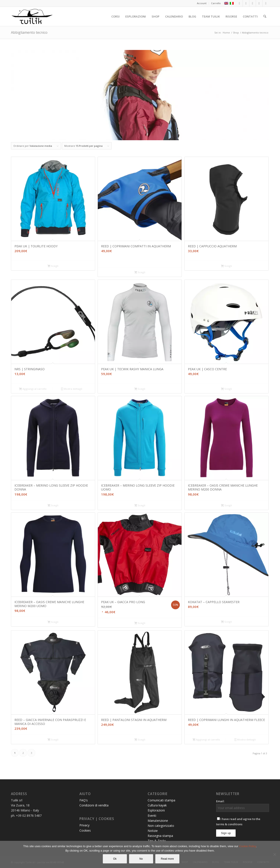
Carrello (216, 3)
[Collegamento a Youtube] (259, 3)
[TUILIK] (32, 16)
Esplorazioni (156, 810)
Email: (220, 801)
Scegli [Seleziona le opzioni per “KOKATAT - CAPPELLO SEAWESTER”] (226, 622)
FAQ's (84, 800)
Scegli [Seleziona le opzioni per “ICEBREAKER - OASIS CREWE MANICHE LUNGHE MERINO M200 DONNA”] (226, 506)
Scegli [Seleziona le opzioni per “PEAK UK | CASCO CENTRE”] (226, 389)
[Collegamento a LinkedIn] (253, 3)
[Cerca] (265, 16)
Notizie (153, 831)
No (141, 859)
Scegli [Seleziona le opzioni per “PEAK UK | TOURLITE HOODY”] (53, 266)
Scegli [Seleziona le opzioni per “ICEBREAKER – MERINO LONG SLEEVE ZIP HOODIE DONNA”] (53, 506)
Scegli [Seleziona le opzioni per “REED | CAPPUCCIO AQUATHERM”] (226, 266)
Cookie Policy (248, 846)
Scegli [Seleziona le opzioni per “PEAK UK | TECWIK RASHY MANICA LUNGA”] (140, 389)
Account (202, 3)
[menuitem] (202, 3)
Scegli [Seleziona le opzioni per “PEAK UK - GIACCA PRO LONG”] (140, 623)
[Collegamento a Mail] (266, 3)
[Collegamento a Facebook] (239, 3)
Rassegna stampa (160, 836)
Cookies (85, 830)
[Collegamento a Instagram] (246, 3)
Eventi (152, 816)
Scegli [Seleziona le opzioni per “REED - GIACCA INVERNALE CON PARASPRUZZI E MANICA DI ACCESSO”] (53, 740)
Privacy (84, 825)
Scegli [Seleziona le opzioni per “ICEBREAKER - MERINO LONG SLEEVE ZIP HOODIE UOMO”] (140, 506)
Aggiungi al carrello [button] (33, 389)
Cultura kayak (157, 805)
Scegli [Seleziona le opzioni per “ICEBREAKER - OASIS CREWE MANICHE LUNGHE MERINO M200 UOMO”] (53, 622)
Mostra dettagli (72, 389)
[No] (275, 854)
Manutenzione (158, 821)
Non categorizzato (161, 826)
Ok (115, 859)
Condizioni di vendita (94, 805)
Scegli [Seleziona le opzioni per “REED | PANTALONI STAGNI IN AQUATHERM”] (140, 740)
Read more (167, 859)
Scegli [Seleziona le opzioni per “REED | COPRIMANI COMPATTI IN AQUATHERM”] (140, 273)
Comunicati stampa (161, 800)
